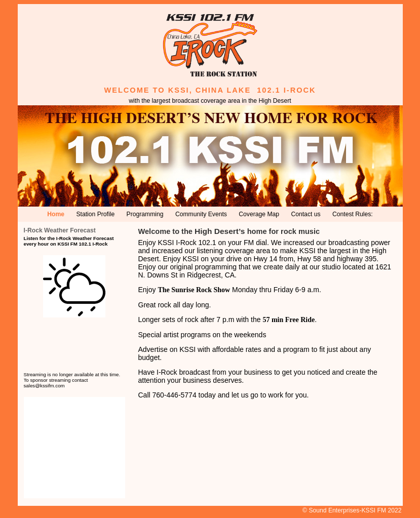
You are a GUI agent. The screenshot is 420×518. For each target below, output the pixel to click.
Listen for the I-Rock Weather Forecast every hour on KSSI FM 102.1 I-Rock (69, 241)
